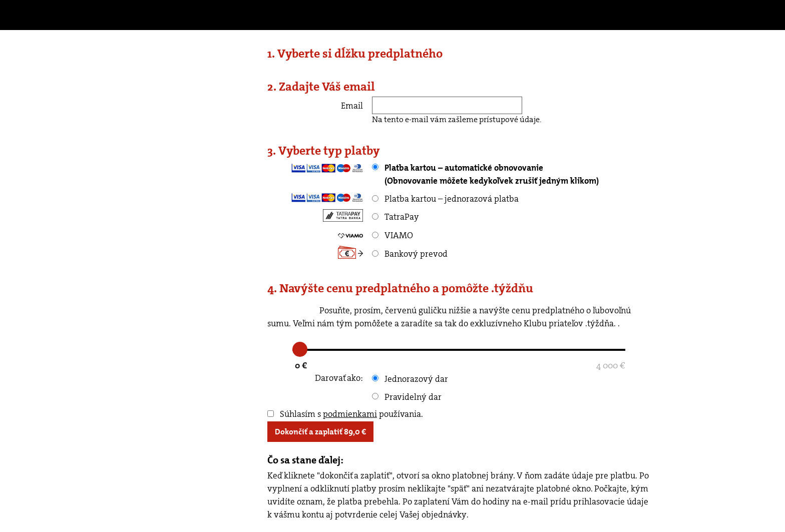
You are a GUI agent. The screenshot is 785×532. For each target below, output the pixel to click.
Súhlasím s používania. (345, 414)
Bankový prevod (410, 254)
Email (352, 106)
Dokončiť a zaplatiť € (320, 432)
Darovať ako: (339, 378)
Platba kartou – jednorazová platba (445, 199)
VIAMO (392, 235)
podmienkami (350, 414)
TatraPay (396, 217)
